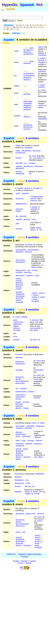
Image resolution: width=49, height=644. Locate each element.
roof (37, 322)
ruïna (34, 219)
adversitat (19, 444)
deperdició (20, 168)
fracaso (19, 158)
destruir (19, 287)
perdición (27, 63)
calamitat (29, 444)
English (16, 561)
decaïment (39, 166)
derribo (18, 379)
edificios (16, 328)
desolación (28, 125)
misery (41, 105)
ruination (32, 163)
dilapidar (18, 492)
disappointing (37, 197)
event (43, 90)
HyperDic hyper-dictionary (30, 554)
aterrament (20, 276)
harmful (37, 398)
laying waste (21, 270)
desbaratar (20, 174)
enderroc (30, 276)
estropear (19, 302)
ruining (35, 270)
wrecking (28, 272)
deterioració (19, 483)
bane (18, 441)
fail (30, 174)
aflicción (19, 432)
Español (9, 40)
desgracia (27, 78)
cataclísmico (20, 395)
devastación (20, 262)
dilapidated (43, 119)
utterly (40, 457)
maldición (27, 107)
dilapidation (19, 480)
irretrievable (38, 370)
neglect (28, 494)
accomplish (37, 158)
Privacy (21, 563)
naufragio (19, 370)
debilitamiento (21, 204)
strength (42, 62)
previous (34, 201)
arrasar (18, 279)
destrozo (27, 80)
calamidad (27, 103)
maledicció (20, 446)
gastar (18, 459)
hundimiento (28, 54)
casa (15, 320)
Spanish (27, 5)
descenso (27, 52)
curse (24, 441)
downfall (19, 163)
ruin (25, 163)
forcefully (35, 301)
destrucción (28, 127)
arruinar (19, 172)
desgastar (20, 451)
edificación (17, 324)
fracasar (19, 229)
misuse (37, 494)
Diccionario (9, 25)
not (30, 158)
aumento (19, 209)
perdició (27, 219)
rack (24, 532)
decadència (28, 166)
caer (17, 224)
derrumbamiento (22, 381)
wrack (18, 532)
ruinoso (18, 399)
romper (18, 289)
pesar (18, 436)
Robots (29, 563)
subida (18, 211)
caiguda (19, 166)
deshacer (19, 283)
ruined (42, 85)
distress (38, 437)
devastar (27, 457)
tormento (27, 129)
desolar (19, 453)
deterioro (27, 117)
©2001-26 (11, 554)
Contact (24, 556)
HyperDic (10, 5)
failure (41, 47)
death (41, 107)
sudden (43, 58)
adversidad (28, 101)
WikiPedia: (19, 33)
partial (35, 492)
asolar (26, 449)
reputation (42, 55)
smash (34, 293)
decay (27, 492)
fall (17, 216)
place (36, 330)
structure (35, 320)
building (41, 87)
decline (41, 60)
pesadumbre (21, 434)
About (20, 21)
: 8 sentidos (28, 138)
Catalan (33, 561)
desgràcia (38, 444)
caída (31, 48)
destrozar (19, 285)
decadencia (28, 50)
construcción (18, 322)
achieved (42, 72)
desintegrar (20, 296)
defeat (38, 228)
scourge (31, 441)
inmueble (17, 330)
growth (35, 207)
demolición (20, 377)
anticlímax (20, 199)
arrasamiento (29, 74)
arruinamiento (29, 76)
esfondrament (21, 392)
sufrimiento (26, 436)
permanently (35, 328)
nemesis (39, 441)
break (42, 297)
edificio (16, 326)
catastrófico (20, 397)
